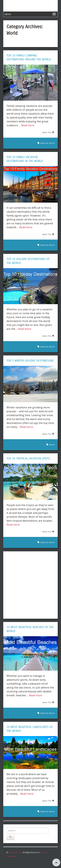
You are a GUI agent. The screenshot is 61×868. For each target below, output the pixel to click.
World (52, 143)
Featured (44, 143)
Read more (28, 125)
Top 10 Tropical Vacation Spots (28, 459)
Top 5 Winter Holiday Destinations (30, 361)
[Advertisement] (30, 585)
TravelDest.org (15, 852)
